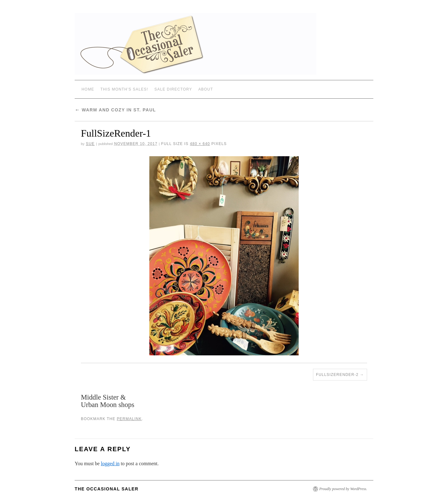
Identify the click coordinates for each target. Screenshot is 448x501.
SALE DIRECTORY (173, 89)
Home (88, 89)
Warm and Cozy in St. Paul (115, 110)
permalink (129, 419)
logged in (110, 464)
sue (90, 144)
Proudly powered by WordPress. (343, 489)
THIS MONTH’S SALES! (124, 89)
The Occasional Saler (107, 489)
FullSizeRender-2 (337, 375)
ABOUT (205, 89)
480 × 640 (200, 144)
